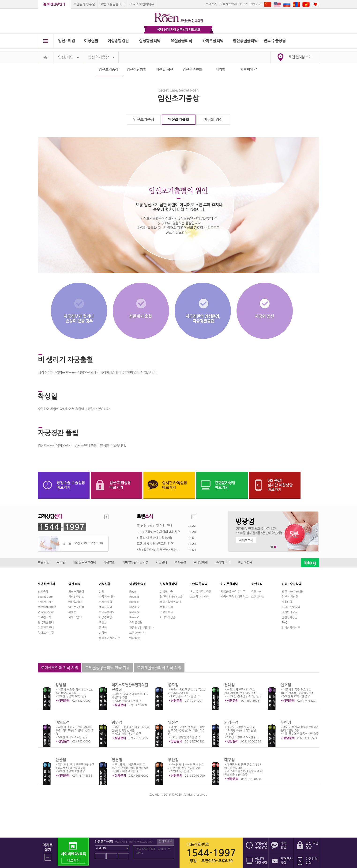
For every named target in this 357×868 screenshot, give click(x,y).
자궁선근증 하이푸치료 (234, 597)
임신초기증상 (101, 57)
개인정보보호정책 (84, 562)
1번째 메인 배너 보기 (272, 547)
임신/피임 (68, 57)
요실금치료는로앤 (201, 592)
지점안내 (161, 562)
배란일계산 (75, 602)
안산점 (61, 760)
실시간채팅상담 (291, 607)
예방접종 (135, 638)
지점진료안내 (228, 4)
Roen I (133, 592)
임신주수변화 (193, 69)
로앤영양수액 (137, 633)
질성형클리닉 (150, 41)
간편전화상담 (290, 617)
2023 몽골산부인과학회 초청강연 (159, 532)
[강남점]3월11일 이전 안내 (154, 526)
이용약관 (109, 562)
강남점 (61, 685)
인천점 (117, 760)
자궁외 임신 (213, 120)
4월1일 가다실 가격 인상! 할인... (158, 550)
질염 (102, 592)
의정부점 (231, 722)
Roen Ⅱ (135, 597)
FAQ (285, 623)
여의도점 (63, 722)
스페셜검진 (136, 623)
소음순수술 (166, 612)
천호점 (286, 685)
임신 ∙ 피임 (66, 41)
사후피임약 (249, 69)
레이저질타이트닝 (170, 602)
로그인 (243, 4)
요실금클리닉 (181, 41)
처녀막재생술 (168, 617)
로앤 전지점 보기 (300, 57)
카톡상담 (287, 602)
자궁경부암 (105, 617)
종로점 (173, 685)
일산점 (173, 722)
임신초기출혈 (178, 120)
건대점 (230, 685)
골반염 (103, 628)
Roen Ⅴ (135, 612)
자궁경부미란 (107, 597)
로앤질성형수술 (84, 4)
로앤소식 (257, 592)
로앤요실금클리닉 (112, 4)
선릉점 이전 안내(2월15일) (154, 538)
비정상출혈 (105, 602)
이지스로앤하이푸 (142, 4)
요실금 (103, 623)
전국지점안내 (46, 623)
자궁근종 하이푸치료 (233, 592)
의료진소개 (45, 617)
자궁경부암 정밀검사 (142, 628)
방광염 (103, 633)
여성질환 (91, 41)
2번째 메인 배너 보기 (275, 547)
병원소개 (43, 592)
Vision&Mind (46, 612)
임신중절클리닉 (245, 41)
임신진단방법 (137, 69)
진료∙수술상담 (275, 41)
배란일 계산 (164, 69)
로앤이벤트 (258, 597)
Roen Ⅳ (135, 607)
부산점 (173, 760)
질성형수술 (166, 592)
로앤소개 (212, 4)
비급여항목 (245, 562)
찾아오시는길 (46, 633)
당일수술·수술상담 (293, 592)
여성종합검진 (118, 41)
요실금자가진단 (200, 597)
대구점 (230, 760)
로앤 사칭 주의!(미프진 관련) (156, 544)
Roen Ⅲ (135, 602)
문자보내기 (165, 841)
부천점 (286, 722)
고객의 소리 (223, 562)
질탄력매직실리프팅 (172, 597)
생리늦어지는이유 (109, 638)
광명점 (117, 722)
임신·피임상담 (290, 597)
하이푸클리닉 (213, 41)
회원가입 (256, 4)
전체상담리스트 (291, 628)
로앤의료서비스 (47, 607)
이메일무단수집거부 (135, 562)
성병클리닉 (105, 607)
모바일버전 (201, 562)
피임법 (220, 69)
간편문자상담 (290, 612)
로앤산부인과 (56, 4)
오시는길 (180, 562)
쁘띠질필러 (166, 607)
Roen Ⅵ (135, 617)
